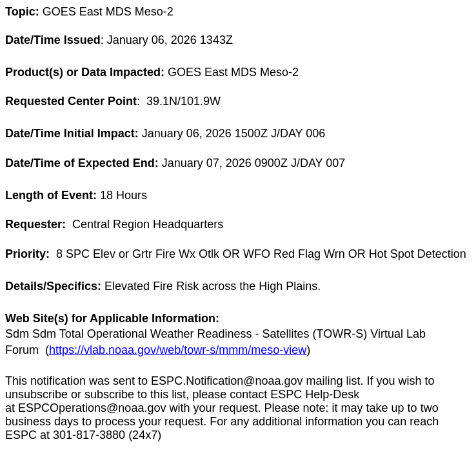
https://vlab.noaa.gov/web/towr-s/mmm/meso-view (178, 350)
